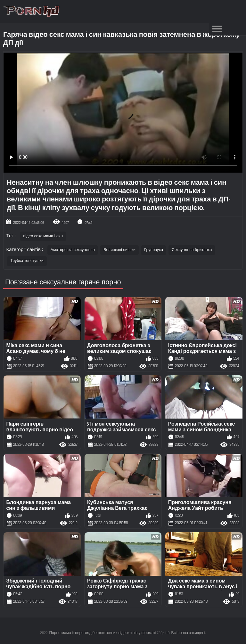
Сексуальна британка (192, 250)
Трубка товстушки (27, 261)
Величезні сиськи (119, 250)
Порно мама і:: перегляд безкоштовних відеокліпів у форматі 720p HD (109, 633)
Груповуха (154, 250)
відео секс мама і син (43, 236)
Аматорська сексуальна (73, 250)
